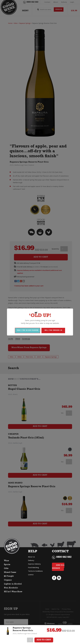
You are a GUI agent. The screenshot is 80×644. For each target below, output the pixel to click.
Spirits (7, 565)
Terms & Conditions (35, 571)
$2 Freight (9, 576)
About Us (31, 557)
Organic (8, 580)
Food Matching (33, 567)
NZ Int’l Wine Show (13, 592)
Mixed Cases (10, 572)
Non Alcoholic (11, 588)
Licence (31, 575)
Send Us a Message (58, 567)
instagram (59, 578)
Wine (6, 561)
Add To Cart (44, 640)
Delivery (31, 560)
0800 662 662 (64, 557)
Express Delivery (34, 564)
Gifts (6, 569)
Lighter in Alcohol (13, 584)
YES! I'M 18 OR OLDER (28, 330)
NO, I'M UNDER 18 (53, 330)
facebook (54, 578)
